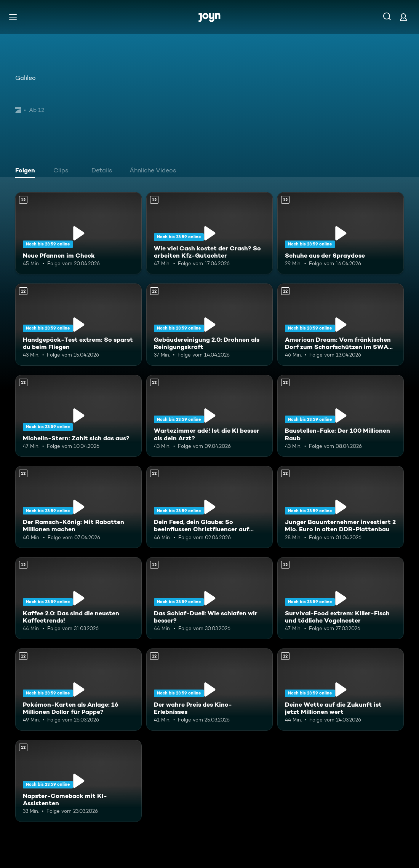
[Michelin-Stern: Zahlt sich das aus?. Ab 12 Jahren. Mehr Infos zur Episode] (78, 416)
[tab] (27, 171)
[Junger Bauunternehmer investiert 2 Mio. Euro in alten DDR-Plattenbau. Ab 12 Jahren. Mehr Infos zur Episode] (341, 507)
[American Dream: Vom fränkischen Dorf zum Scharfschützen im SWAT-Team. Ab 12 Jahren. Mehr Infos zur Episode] (341, 325)
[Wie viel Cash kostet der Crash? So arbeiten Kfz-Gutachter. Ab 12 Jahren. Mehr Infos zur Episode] (209, 233)
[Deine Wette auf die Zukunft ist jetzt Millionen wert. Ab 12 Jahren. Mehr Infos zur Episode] (341, 690)
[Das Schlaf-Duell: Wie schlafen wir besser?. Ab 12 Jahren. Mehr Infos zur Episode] (209, 598)
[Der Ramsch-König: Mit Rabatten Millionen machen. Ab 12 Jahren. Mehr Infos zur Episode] (78, 507)
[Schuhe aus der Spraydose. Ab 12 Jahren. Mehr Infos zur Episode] (341, 233)
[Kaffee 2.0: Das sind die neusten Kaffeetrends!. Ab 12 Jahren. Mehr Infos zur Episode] (78, 598)
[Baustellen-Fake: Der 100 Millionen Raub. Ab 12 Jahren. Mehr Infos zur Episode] (341, 416)
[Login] (403, 17)
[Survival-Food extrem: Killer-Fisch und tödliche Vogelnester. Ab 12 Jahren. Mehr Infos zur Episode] (341, 598)
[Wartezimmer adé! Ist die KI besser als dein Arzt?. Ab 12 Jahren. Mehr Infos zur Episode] (209, 416)
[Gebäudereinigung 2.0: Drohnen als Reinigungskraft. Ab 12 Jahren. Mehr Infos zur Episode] (209, 325)
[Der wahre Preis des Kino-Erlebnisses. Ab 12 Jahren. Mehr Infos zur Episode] (209, 690)
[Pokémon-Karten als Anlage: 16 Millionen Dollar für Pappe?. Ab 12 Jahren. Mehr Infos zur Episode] (78, 690)
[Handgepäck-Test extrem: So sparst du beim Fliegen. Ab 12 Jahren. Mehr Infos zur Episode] (78, 325)
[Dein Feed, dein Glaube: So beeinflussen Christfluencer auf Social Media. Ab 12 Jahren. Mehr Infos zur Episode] (209, 507)
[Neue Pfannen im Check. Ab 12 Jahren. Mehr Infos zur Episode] (78, 233)
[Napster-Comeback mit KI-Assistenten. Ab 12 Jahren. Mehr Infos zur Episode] (78, 781)
